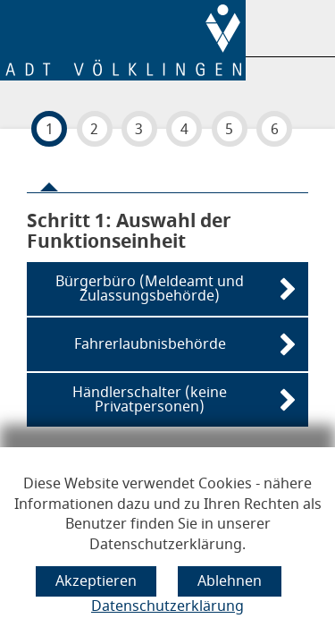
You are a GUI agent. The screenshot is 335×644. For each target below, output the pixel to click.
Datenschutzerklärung (167, 606)
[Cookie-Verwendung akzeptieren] (96, 581)
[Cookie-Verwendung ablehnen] (230, 581)
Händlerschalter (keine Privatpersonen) (150, 400)
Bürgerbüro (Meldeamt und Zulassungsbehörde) (150, 289)
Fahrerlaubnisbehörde (150, 344)
